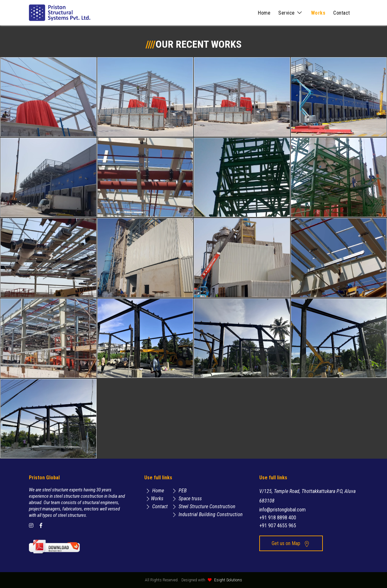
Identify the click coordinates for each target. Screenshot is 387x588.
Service (291, 13)
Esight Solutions (228, 580)
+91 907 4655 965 (278, 526)
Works (318, 13)
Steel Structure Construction (203, 506)
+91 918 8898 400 (278, 518)
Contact (342, 13)
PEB (179, 491)
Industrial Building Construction (207, 514)
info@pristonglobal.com (282, 510)
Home (264, 13)
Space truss (186, 499)
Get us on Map (291, 543)
